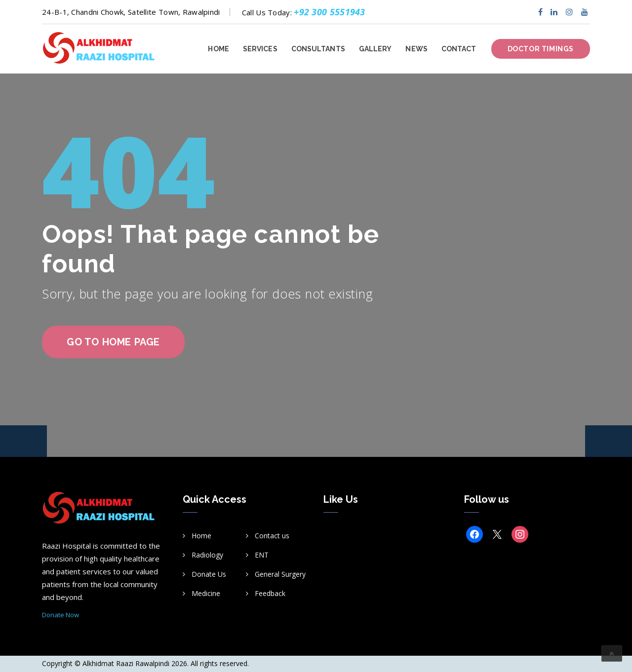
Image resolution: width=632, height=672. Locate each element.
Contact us (272, 536)
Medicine (206, 593)
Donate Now (60, 615)
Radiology (207, 555)
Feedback (270, 593)
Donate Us (209, 574)
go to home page (113, 342)
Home (201, 536)
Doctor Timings (541, 49)
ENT (262, 555)
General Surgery (280, 574)
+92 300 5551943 (330, 12)
